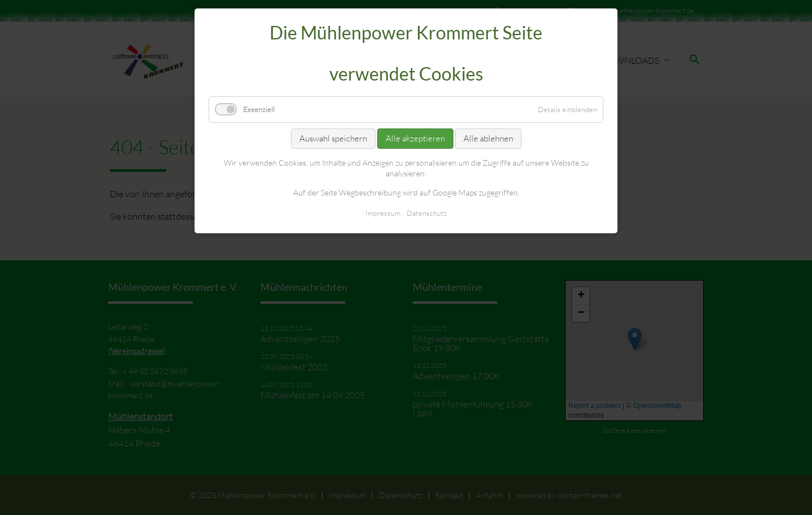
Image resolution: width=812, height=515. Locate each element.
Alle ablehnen (488, 138)
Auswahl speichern (333, 138)
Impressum (383, 213)
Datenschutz (427, 213)
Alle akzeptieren (415, 138)
